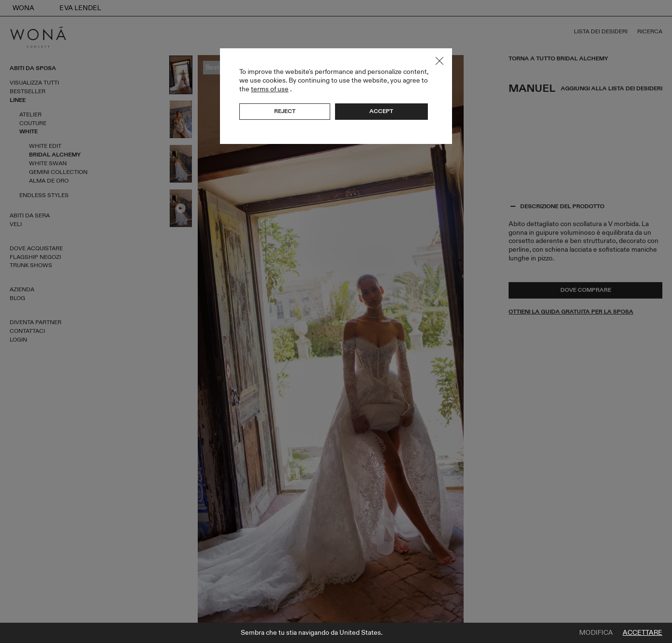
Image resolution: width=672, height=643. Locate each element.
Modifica (596, 633)
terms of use (270, 89)
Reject (285, 111)
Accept (381, 111)
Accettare (643, 633)
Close (439, 61)
